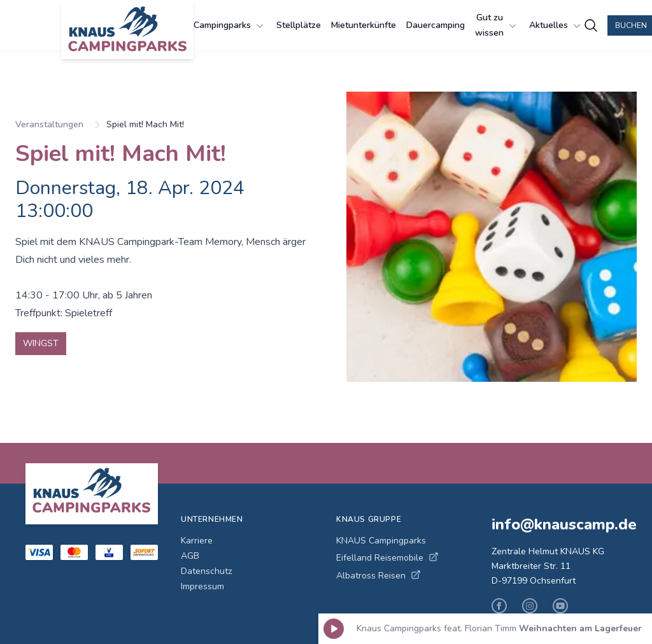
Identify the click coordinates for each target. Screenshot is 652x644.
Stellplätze (299, 25)
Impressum (202, 586)
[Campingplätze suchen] (591, 25)
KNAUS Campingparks (381, 541)
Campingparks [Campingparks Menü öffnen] (230, 25)
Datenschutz (206, 571)
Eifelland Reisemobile (387, 558)
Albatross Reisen (379, 576)
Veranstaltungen (49, 124)
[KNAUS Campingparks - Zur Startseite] (127, 31)
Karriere (197, 541)
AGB (190, 556)
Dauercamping (436, 25)
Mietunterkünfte (364, 25)
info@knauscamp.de (559, 524)
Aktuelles (556, 25)
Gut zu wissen (497, 25)
